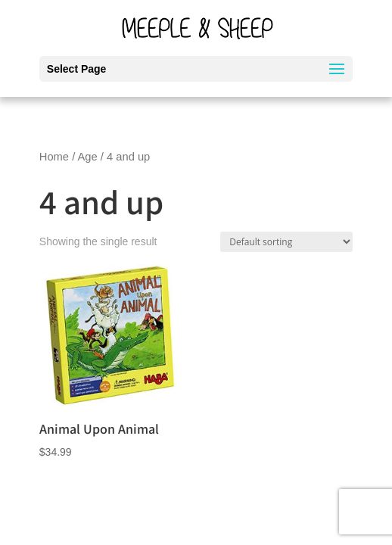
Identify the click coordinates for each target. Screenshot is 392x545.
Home (54, 157)
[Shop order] (286, 242)
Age (88, 157)
